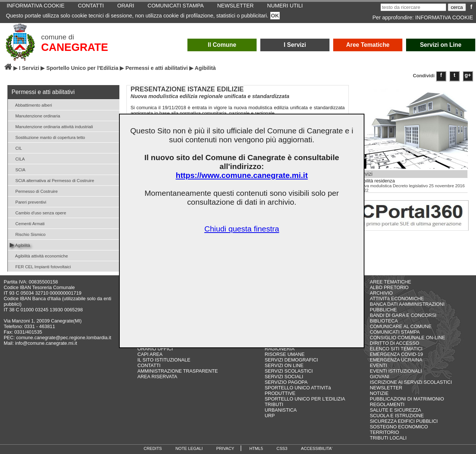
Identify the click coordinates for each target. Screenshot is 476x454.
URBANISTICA (281, 410)
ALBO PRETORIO (389, 287)
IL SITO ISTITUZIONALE (164, 360)
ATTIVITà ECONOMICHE (397, 299)
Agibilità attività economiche (39, 255)
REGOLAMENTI (387, 404)
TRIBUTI (274, 404)
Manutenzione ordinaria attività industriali (51, 126)
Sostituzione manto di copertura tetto (47, 137)
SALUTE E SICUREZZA (395, 410)
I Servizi (295, 45)
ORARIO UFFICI (155, 349)
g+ (468, 75)
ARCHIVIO (381, 293)
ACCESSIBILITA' (317, 448)
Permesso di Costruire (34, 191)
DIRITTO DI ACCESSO (394, 343)
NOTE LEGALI (189, 448)
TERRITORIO (384, 432)
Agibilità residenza (376, 181)
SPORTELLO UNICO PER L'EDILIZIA (305, 399)
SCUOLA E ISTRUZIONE (397, 416)
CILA (17, 158)
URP (270, 416)
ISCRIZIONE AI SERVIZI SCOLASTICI (411, 382)
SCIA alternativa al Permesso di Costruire (52, 180)
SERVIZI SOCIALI (284, 377)
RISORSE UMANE (285, 354)
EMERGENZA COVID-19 (396, 354)
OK (275, 16)
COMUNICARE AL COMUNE (401, 326)
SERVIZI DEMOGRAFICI (291, 360)
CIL (16, 148)
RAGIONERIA (280, 349)
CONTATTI (149, 365)
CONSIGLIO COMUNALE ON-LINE (407, 338)
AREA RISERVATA (157, 377)
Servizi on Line (441, 45)
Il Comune (222, 45)
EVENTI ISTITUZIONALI (396, 371)
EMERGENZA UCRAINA (396, 360)
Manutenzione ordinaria (35, 115)
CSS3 (282, 448)
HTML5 (256, 448)
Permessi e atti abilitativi (157, 68)
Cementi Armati (27, 223)
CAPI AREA (150, 354)
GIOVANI (379, 377)
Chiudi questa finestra (242, 229)
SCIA (17, 169)
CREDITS (153, 448)
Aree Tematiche (368, 45)
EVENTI (378, 365)
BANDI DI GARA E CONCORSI (403, 315)
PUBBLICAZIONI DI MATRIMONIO (407, 399)
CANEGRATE (74, 47)
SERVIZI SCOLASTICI (289, 371)
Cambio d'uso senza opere (38, 212)
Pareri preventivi (28, 202)
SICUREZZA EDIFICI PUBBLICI (404, 421)
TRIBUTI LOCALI (388, 438)
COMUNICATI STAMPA (395, 332)
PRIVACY (225, 448)
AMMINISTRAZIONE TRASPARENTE (178, 371)
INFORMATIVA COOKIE (444, 17)
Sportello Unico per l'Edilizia (82, 68)
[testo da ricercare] (413, 7)
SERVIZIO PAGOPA (286, 382)
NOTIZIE (379, 393)
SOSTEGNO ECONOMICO (399, 427)
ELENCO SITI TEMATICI (396, 349)
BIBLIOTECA (384, 321)
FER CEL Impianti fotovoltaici (40, 266)
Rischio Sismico (28, 234)
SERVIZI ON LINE (284, 365)
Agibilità (20, 245)
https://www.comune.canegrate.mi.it (242, 175)
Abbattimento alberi (31, 105)
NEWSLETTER (386, 388)
